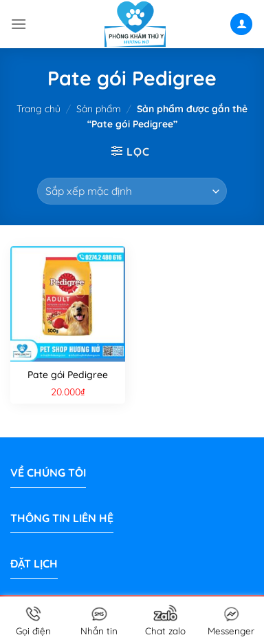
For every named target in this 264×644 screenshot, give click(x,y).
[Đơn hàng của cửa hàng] (132, 191)
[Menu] (19, 24)
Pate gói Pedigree (68, 375)
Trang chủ (38, 109)
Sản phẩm (99, 109)
